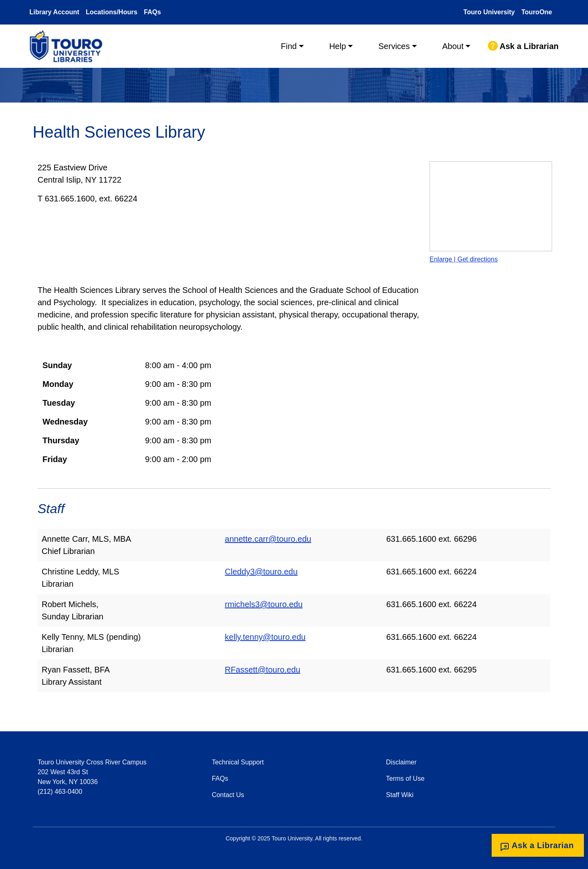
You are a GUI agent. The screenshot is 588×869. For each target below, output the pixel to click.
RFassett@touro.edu (263, 670)
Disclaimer (401, 762)
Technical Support (238, 762)
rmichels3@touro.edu (264, 604)
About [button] (453, 46)
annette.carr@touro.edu (268, 539)
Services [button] (394, 46)
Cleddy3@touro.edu (261, 572)
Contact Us (228, 795)
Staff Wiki (400, 795)
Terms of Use (405, 779)
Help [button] (337, 46)
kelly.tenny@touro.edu (265, 637)
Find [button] (289, 46)
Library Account (54, 12)
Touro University (489, 12)
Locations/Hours (111, 12)
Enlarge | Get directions (464, 259)
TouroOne (537, 12)
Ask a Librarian (523, 46)
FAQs (152, 12)
